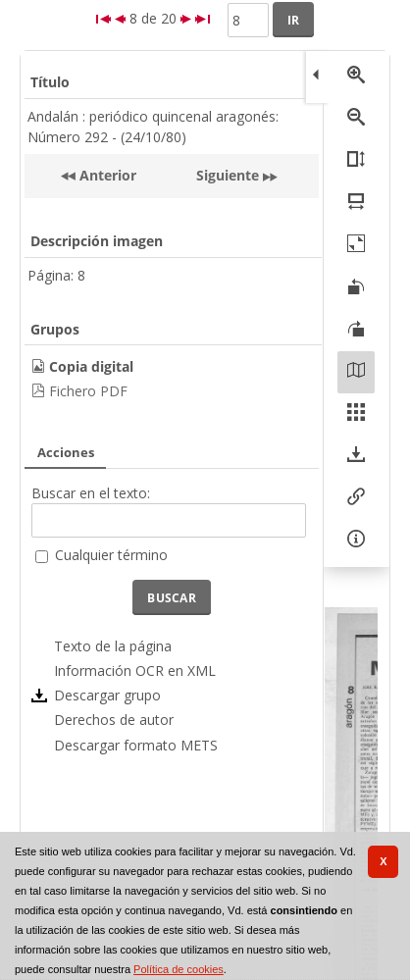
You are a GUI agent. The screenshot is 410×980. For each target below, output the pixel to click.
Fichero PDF (88, 391)
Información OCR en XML (135, 671)
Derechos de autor (114, 720)
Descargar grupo (107, 695)
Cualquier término (111, 555)
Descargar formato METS (136, 745)
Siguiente (228, 175)
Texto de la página (113, 646)
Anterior (106, 175)
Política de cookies (179, 969)
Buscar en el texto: (91, 493)
